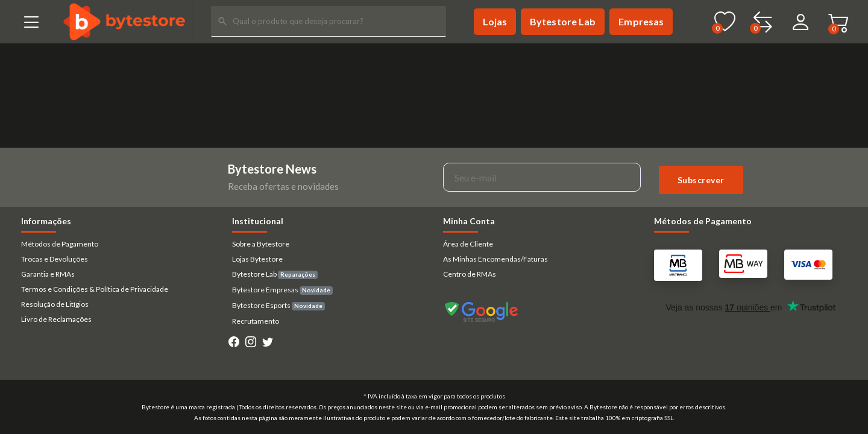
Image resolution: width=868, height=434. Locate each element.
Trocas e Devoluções (55, 259)
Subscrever (701, 180)
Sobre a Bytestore (261, 244)
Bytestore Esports (278, 306)
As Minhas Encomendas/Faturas (495, 259)
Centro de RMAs (470, 274)
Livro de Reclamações (56, 319)
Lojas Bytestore (257, 259)
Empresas (641, 21)
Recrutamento (256, 321)
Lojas (495, 21)
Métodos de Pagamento (60, 244)
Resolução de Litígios (55, 304)
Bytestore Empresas (282, 290)
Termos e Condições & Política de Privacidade (95, 289)
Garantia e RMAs (48, 274)
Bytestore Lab (563, 21)
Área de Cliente (468, 244)
